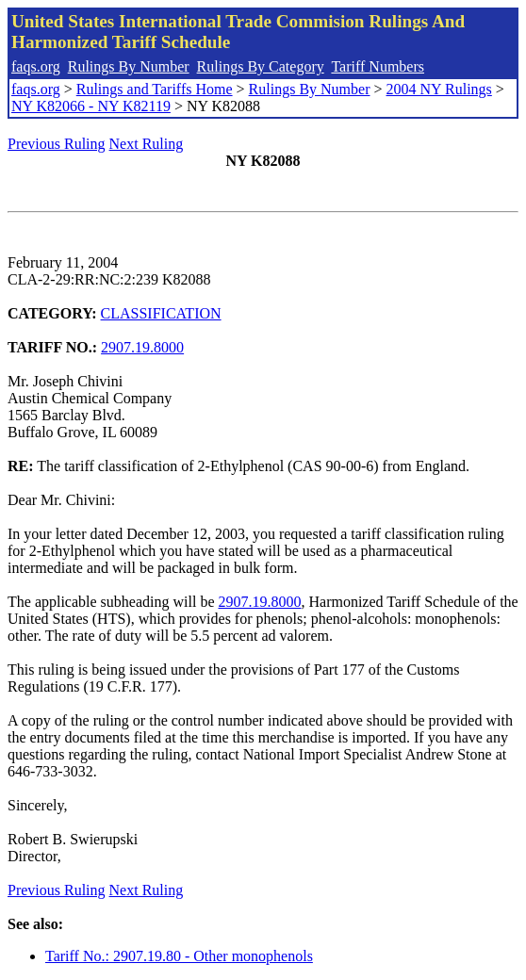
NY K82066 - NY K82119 (91, 106)
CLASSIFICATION (161, 313)
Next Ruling (147, 144)
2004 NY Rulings (439, 89)
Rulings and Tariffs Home (155, 89)
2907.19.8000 (142, 347)
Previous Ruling (57, 144)
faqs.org (36, 66)
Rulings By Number (129, 66)
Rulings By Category (261, 66)
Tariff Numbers (378, 66)
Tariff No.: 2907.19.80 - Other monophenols (179, 956)
